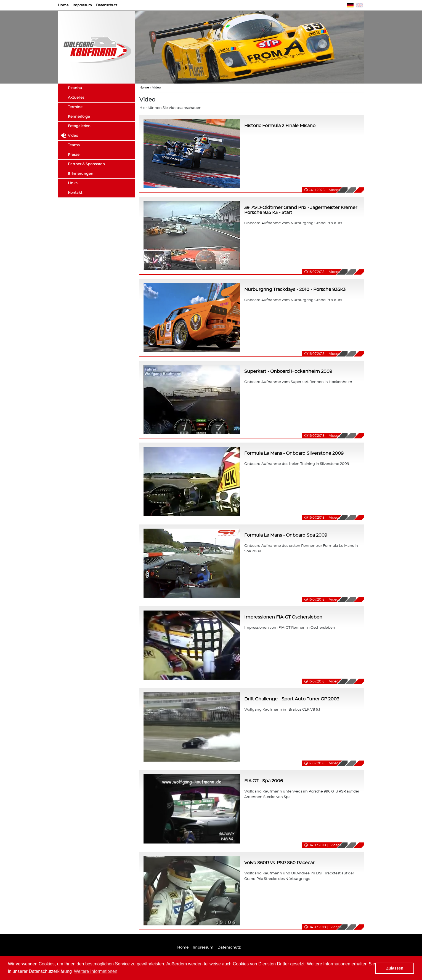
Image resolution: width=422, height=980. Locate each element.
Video (73, 136)
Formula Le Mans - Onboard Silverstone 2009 (294, 453)
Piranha (75, 88)
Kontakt (75, 193)
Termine (75, 107)
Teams (74, 145)
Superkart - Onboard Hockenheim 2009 (288, 371)
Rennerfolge (79, 117)
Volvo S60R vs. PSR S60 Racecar (279, 863)
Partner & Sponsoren (86, 164)
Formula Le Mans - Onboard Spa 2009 (286, 535)
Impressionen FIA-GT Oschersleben (283, 617)
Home (63, 5)
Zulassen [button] (395, 968)
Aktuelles (76, 98)
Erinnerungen (81, 174)
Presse (74, 155)
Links (73, 183)
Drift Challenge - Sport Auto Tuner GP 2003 (292, 699)
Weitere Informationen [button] (96, 971)
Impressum (82, 5)
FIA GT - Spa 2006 (264, 781)
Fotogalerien (79, 126)
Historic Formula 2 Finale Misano (280, 126)
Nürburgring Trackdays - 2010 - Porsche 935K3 (295, 290)
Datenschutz (107, 5)
